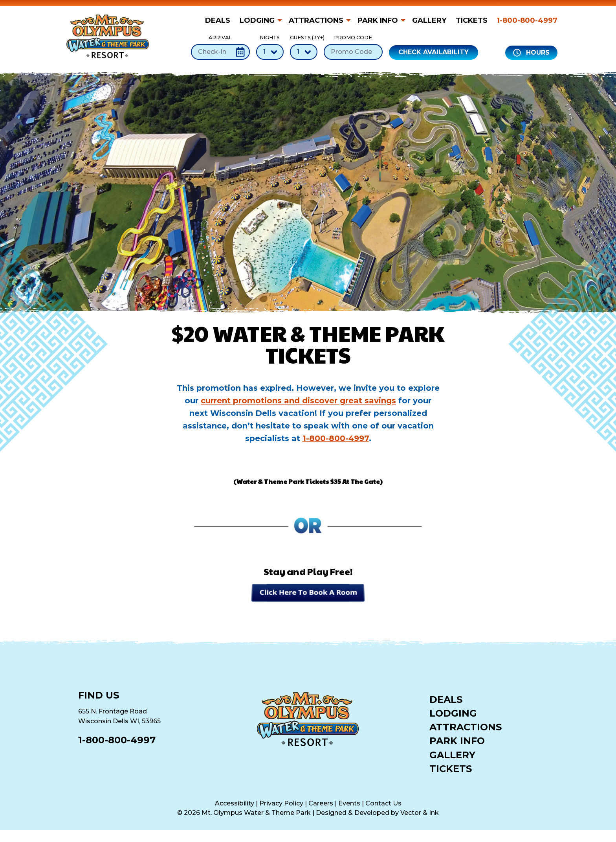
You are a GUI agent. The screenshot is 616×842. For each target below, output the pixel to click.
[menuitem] (220, 20)
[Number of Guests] (304, 52)
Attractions (316, 20)
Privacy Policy (281, 803)
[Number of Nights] (270, 52)
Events (349, 803)
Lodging (257, 20)
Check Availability (434, 52)
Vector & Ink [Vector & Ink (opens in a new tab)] (420, 813)
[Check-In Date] (220, 52)
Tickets (472, 20)
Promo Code (353, 47)
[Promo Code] (353, 52)
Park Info (378, 20)
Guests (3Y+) (304, 47)
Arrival (220, 47)
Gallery (429, 20)
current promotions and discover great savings (298, 401)
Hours (531, 53)
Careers (321, 803)
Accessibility (235, 803)
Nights (270, 47)
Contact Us (383, 803)
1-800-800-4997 (527, 20)
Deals (218, 20)
